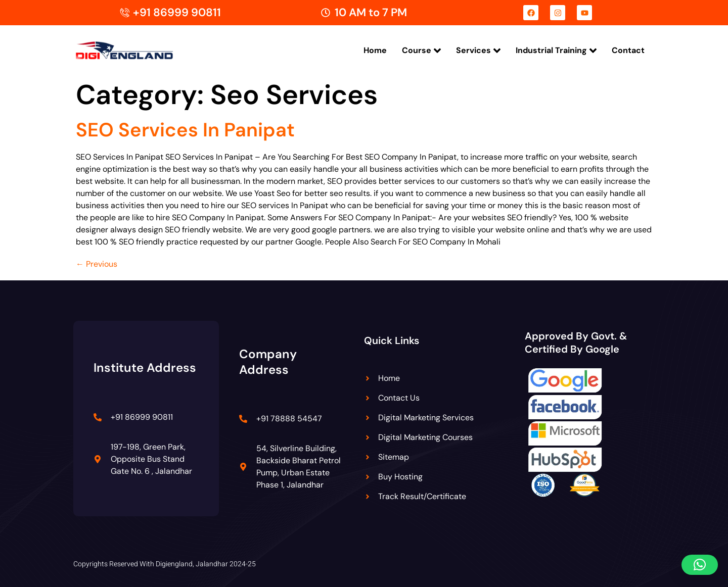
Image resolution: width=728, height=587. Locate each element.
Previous (97, 264)
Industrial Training (556, 51)
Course (421, 51)
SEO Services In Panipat (185, 130)
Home (375, 50)
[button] (700, 565)
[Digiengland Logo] (140, 50)
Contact (628, 50)
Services (478, 51)
